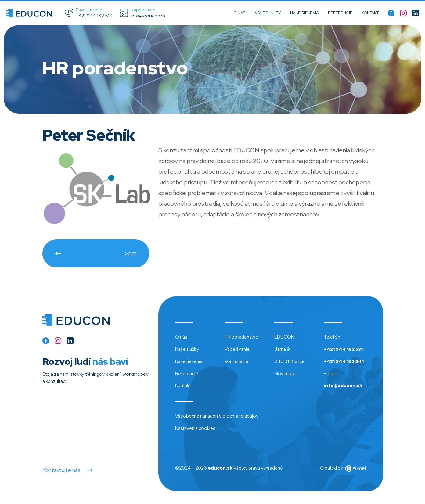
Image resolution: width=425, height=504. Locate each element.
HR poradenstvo (241, 337)
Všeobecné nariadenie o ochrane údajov (217, 416)
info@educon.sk (343, 386)
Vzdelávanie (237, 349)
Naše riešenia (304, 13)
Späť (131, 253)
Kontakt (370, 13)
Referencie (340, 13)
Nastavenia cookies (195, 428)
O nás (239, 13)
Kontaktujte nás (61, 470)
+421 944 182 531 (343, 349)
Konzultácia (236, 361)
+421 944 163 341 (344, 361)
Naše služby (268, 13)
